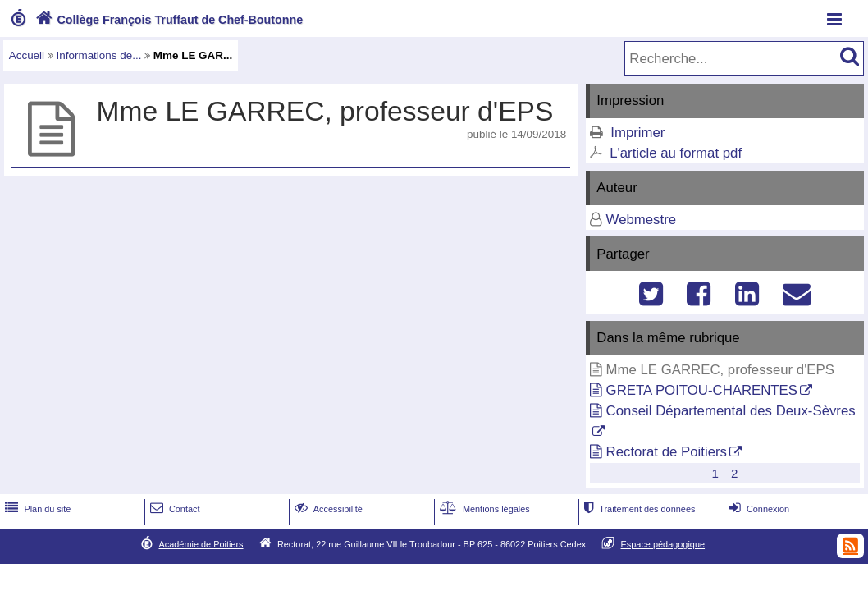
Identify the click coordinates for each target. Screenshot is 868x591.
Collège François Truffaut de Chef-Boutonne (167, 20)
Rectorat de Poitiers (667, 452)
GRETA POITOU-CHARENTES (702, 390)
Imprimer (637, 133)
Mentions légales (483, 509)
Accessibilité (327, 509)
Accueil (27, 55)
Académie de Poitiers (201, 544)
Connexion (758, 509)
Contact (174, 509)
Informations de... (99, 55)
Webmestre (642, 220)
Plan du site (36, 509)
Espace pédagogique (663, 544)
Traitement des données (638, 509)
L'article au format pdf (676, 153)
